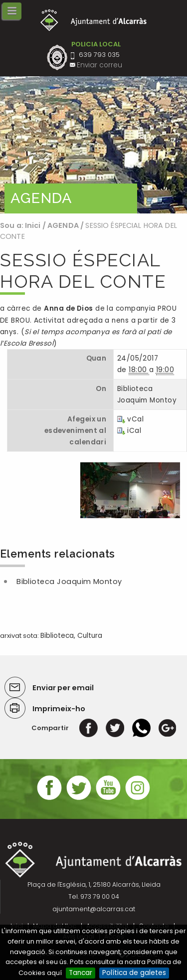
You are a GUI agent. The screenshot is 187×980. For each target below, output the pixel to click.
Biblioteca (57, 636)
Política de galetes (134, 973)
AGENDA (63, 225)
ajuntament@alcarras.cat (94, 909)
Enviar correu (99, 65)
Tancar (81, 973)
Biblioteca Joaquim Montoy (69, 582)
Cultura (90, 636)
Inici (33, 225)
